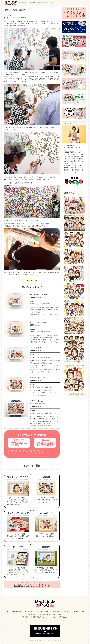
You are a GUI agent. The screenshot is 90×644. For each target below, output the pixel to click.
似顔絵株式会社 (64, 617)
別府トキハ (38, 24)
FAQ (52, 3)
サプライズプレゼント (71, 612)
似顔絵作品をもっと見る (77, 394)
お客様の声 (32, 3)
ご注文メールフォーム (42, 612)
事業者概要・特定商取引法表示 (31, 617)
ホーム (8, 612)
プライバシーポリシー (50, 617)
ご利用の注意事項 (56, 614)
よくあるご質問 (28, 612)
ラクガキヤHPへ (74, 182)
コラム (82, 612)
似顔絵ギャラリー (34, 614)
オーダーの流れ (43, 3)
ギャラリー (23, 3)
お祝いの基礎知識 (57, 612)
